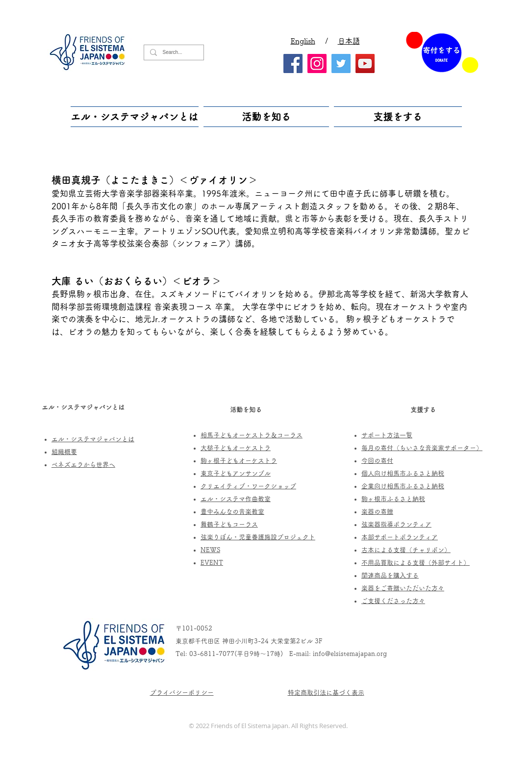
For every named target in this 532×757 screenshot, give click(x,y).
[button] (136, 117)
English (303, 41)
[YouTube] (365, 63)
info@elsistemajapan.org (350, 654)
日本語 (349, 41)
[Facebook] (293, 63)
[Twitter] (341, 63)
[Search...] (173, 52)
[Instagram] (317, 63)
